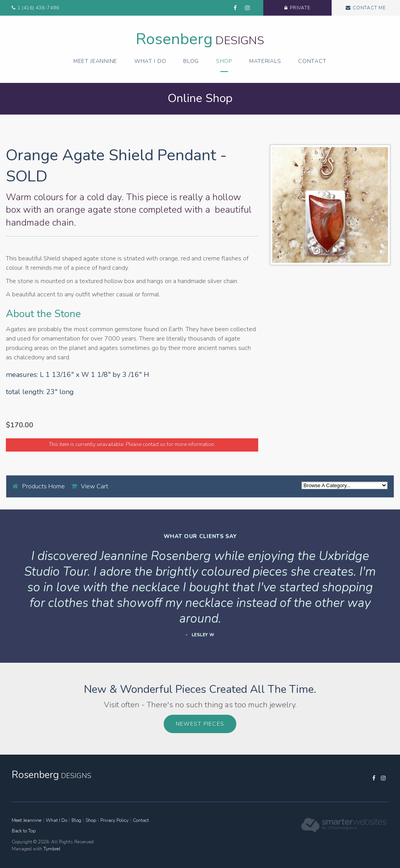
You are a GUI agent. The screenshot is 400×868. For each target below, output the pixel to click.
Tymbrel (52, 849)
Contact (312, 61)
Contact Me (369, 8)
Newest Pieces (200, 724)
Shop (224, 61)
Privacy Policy (114, 820)
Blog (191, 61)
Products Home (44, 486)
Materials (265, 61)
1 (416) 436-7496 (38, 8)
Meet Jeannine (95, 61)
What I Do (150, 61)
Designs (200, 40)
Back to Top (24, 831)
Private (300, 8)
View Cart (95, 486)
